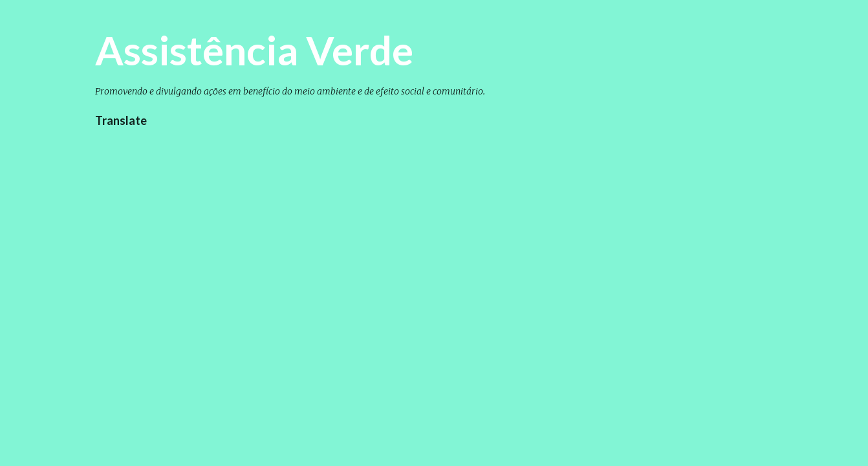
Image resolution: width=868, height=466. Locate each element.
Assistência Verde (254, 50)
